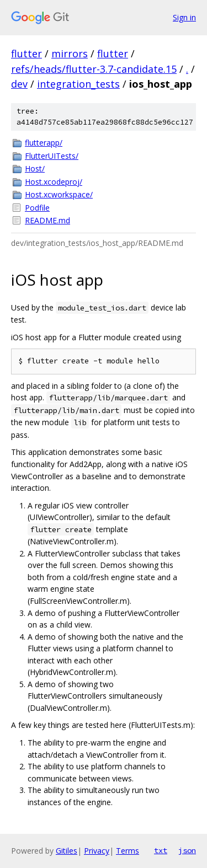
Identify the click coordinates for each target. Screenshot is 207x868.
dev (19, 84)
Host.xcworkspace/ (59, 194)
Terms (128, 851)
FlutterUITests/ (52, 156)
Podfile (37, 208)
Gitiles (67, 851)
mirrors (70, 53)
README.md (47, 220)
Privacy (97, 851)
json (187, 850)
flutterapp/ (44, 143)
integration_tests (78, 84)
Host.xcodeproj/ (54, 182)
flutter (26, 53)
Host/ (35, 168)
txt (161, 850)
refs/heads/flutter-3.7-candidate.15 (94, 69)
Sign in (184, 17)
